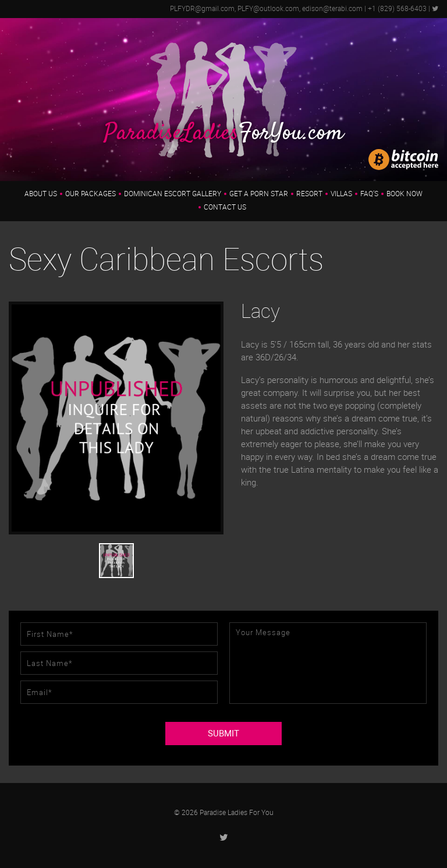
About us (41, 194)
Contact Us (225, 207)
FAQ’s (369, 194)
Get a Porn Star (259, 194)
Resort (309, 194)
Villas (341, 194)
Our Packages (91, 194)
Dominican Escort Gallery (173, 194)
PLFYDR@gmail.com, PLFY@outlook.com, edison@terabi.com (266, 9)
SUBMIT (223, 734)
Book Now (405, 194)
